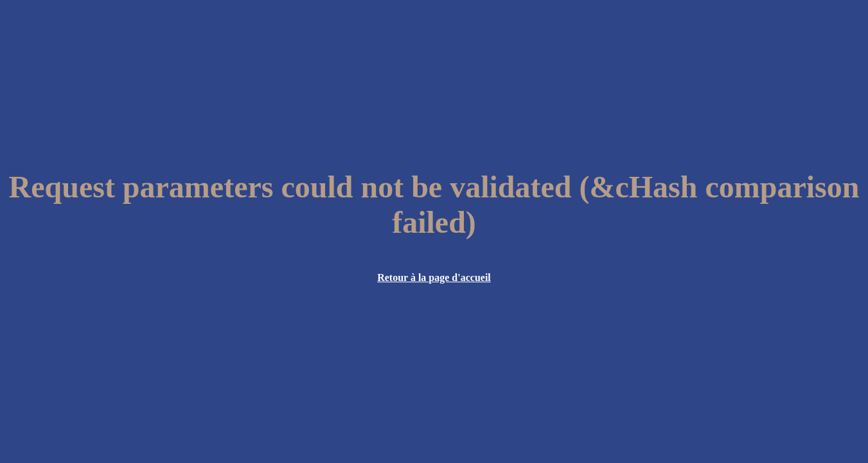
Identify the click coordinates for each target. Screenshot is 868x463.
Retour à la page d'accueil (434, 277)
